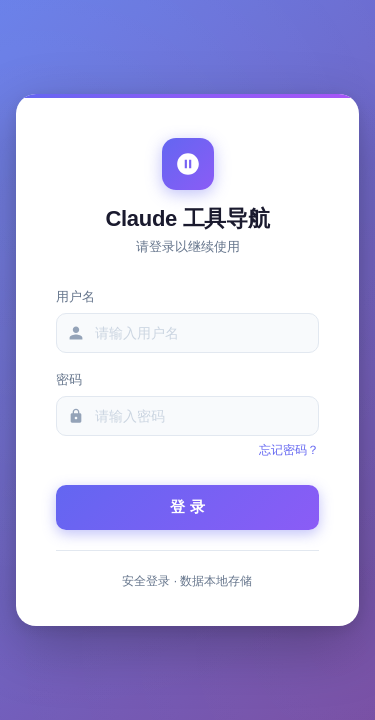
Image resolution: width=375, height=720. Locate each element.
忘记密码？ (289, 450)
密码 (69, 379)
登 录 (187, 506)
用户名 (75, 296)
